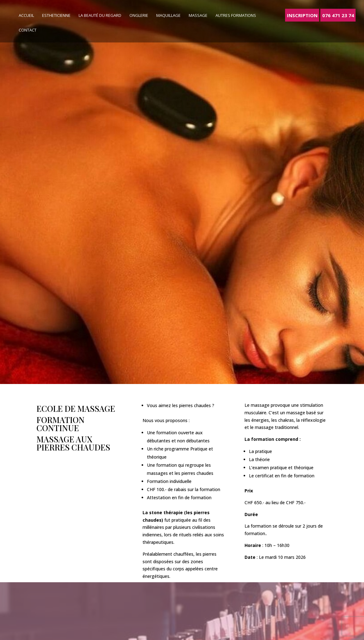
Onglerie (139, 16)
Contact (28, 30)
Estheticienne (56, 16)
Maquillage (168, 16)
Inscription (302, 15)
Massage (198, 16)
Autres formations (236, 16)
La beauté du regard (100, 16)
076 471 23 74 (338, 15)
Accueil (26, 16)
